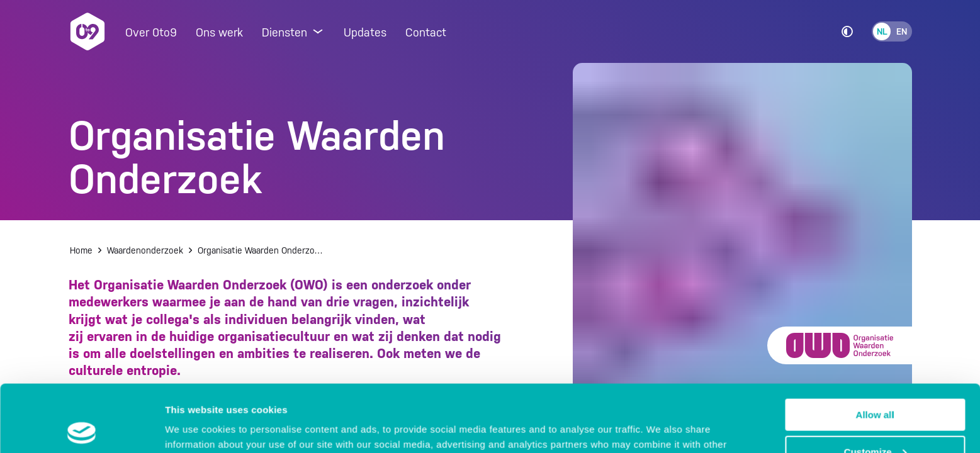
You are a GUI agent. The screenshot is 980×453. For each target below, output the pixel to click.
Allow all (875, 348)
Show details (194, 428)
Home (81, 250)
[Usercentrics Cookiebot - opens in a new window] (82, 428)
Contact (426, 32)
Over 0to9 (151, 32)
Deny (875, 422)
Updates (365, 32)
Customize (876, 385)
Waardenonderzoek (145, 250)
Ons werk (219, 32)
